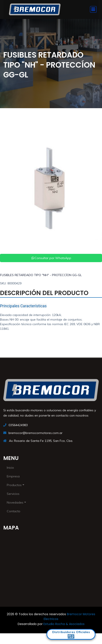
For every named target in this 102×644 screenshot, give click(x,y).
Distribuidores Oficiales (71, 634)
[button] (8, 189)
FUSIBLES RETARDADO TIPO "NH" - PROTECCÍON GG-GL (41, 275)
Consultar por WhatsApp (51, 258)
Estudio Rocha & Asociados (64, 624)
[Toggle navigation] (93, 9)
